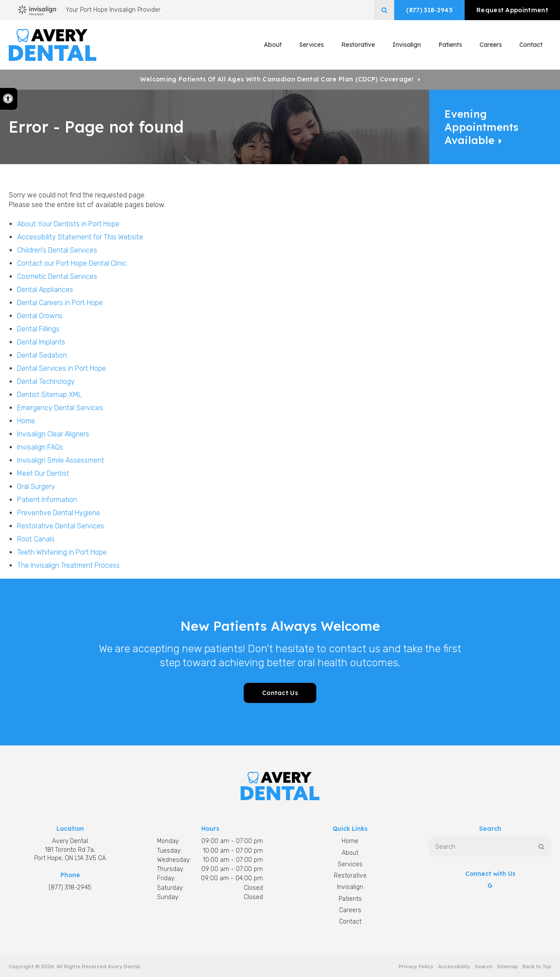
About (350, 853)
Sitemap (507, 966)
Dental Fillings (38, 329)
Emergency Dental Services (60, 408)
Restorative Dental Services (61, 526)
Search (484, 966)
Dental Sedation (42, 355)
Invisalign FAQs (40, 447)
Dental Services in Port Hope (61, 368)
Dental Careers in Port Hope (60, 303)
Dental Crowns (40, 316)
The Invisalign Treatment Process (68, 565)
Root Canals (36, 539)
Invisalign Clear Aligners (53, 434)
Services (350, 864)
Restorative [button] (358, 45)
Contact (531, 45)
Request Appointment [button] (512, 10)
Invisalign (350, 887)
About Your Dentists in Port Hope (68, 224)
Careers (491, 45)
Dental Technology (46, 381)
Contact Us (280, 693)
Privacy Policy (416, 966)
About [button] (273, 45)
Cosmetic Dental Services (57, 276)
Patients (450, 45)
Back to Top (537, 966)
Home (26, 421)
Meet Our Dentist (43, 473)
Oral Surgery (36, 487)
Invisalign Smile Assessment (61, 460)
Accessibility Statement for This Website (80, 237)
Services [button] (311, 45)
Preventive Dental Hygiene (59, 513)
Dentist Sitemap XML (49, 395)
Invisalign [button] (407, 45)
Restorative (350, 876)
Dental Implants (41, 342)
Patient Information (47, 500)
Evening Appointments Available (481, 127)
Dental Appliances (45, 290)
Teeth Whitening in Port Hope (62, 552)
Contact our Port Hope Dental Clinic (72, 263)
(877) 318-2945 (429, 10)
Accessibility (454, 966)
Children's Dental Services (57, 250)
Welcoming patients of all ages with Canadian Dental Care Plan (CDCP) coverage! (277, 79)
